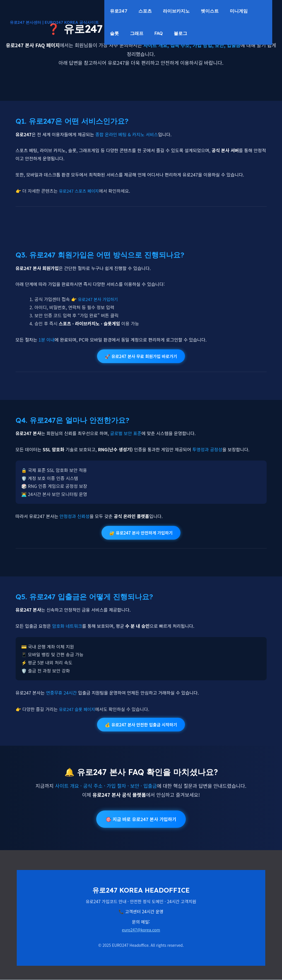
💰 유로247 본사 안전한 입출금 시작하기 (141, 724)
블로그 (235, 33)
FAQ (207, 33)
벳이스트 (229, 11)
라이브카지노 (190, 11)
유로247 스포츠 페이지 (80, 191)
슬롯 (152, 33)
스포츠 (153, 11)
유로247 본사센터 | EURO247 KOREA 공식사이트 (54, 22)
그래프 (180, 33)
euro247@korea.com (141, 930)
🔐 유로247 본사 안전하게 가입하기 (141, 533)
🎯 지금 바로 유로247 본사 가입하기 (141, 819)
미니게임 (122, 33)
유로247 (121, 11)
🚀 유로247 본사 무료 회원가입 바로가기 (141, 356)
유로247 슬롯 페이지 (78, 709)
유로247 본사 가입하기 (99, 299)
